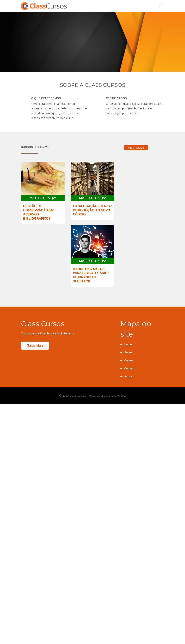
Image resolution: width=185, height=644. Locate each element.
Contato (129, 368)
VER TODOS (136, 148)
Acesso (129, 376)
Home (128, 344)
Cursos (129, 360)
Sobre (128, 352)
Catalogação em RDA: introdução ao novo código (92, 210)
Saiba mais (35, 346)
